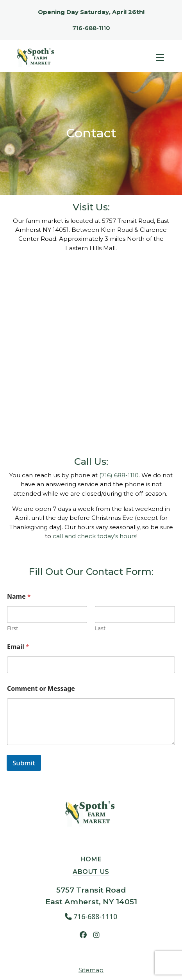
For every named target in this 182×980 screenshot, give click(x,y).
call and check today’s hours (95, 536)
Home (91, 859)
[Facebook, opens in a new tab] (83, 935)
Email (18, 647)
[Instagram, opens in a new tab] (96, 935)
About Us (91, 872)
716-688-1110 (91, 28)
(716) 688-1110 (119, 475)
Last (100, 628)
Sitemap (91, 970)
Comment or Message (41, 689)
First (12, 628)
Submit (24, 763)
